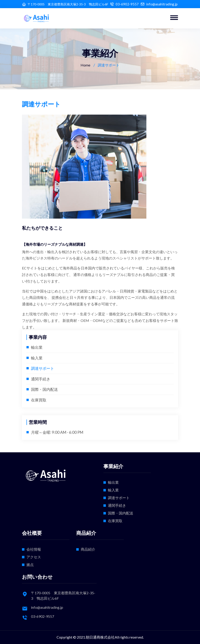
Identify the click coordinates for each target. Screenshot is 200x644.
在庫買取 (39, 400)
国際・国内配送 (44, 389)
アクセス (34, 557)
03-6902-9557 (127, 4)
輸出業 (37, 347)
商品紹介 (88, 549)
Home (85, 65)
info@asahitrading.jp (162, 4)
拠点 (30, 565)
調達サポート (43, 368)
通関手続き (41, 379)
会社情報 (34, 549)
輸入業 (37, 358)
